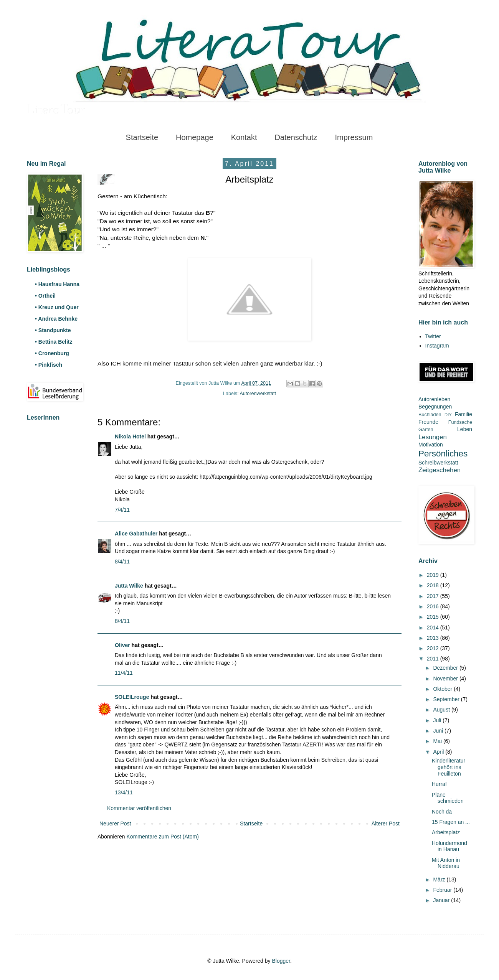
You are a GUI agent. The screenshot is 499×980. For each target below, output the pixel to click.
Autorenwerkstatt (258, 394)
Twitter (433, 336)
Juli (438, 720)
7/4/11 (122, 510)
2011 (434, 659)
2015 (434, 617)
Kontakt (244, 137)
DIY (448, 415)
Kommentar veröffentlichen (139, 808)
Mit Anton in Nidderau (446, 863)
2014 (434, 628)
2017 (434, 596)
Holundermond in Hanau (449, 846)
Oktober (443, 689)
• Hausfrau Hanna (57, 284)
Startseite (142, 137)
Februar (443, 890)
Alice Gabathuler (136, 534)
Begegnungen (435, 407)
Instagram (437, 346)
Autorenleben (434, 399)
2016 (434, 606)
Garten (426, 430)
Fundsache (460, 422)
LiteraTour (56, 110)
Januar (442, 900)
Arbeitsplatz (446, 832)
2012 (434, 648)
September (447, 699)
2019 (434, 575)
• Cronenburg (52, 353)
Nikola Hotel (130, 436)
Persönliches (443, 454)
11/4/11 (124, 673)
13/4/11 (124, 792)
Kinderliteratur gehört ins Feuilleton (449, 767)
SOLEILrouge (132, 697)
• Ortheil (45, 296)
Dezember (446, 668)
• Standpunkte (53, 330)
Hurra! (439, 784)
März (440, 880)
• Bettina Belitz (54, 342)
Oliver (122, 645)
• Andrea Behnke (56, 319)
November (446, 679)
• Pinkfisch (49, 365)
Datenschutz (296, 137)
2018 (434, 585)
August (442, 710)
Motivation (431, 445)
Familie (463, 414)
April (439, 752)
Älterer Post (386, 824)
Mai (438, 741)
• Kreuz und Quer (57, 307)
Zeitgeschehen (440, 470)
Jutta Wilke (129, 586)
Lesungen (433, 437)
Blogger (281, 961)
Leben (465, 429)
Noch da (442, 812)
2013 (434, 638)
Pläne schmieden (448, 798)
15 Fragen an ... (451, 822)
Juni (439, 731)
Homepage (195, 137)
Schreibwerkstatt (438, 463)
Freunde (428, 422)
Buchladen (430, 415)
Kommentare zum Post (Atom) (163, 837)
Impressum (354, 137)
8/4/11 (122, 562)
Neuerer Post (115, 824)
